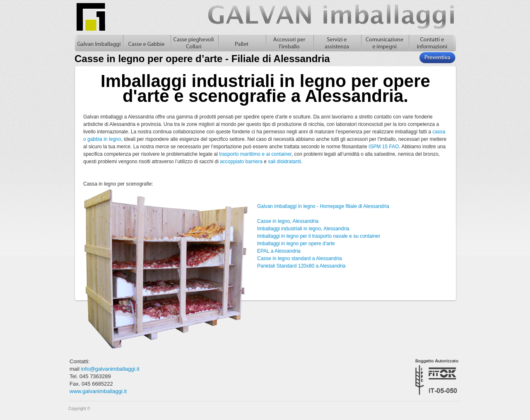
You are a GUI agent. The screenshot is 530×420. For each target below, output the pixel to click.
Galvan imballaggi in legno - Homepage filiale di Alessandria (323, 206)
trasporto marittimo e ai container (255, 154)
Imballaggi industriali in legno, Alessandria (303, 229)
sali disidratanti (284, 162)
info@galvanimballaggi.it (110, 369)
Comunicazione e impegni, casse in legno (384, 43)
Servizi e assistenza (337, 43)
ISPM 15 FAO (384, 147)
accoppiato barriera (241, 162)
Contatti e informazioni (432, 43)
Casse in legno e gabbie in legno (146, 43)
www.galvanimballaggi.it (98, 391)
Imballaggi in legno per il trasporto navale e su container (319, 236)
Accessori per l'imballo (289, 43)
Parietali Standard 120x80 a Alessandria (301, 266)
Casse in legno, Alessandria (288, 221)
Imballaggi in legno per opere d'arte (296, 244)
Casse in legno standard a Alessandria (300, 258)
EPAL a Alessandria (279, 251)
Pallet (242, 43)
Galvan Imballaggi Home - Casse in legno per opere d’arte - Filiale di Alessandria (99, 43)
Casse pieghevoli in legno (194, 43)
